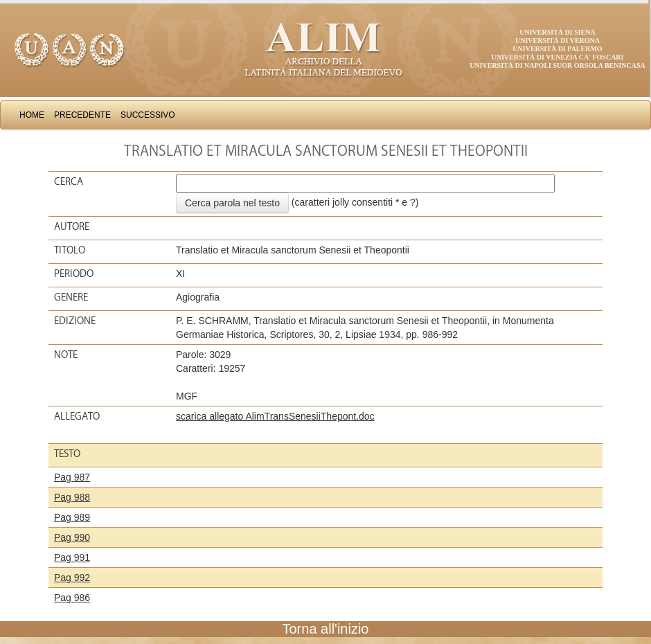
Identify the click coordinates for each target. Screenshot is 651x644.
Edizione (75, 321)
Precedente (82, 115)
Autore (72, 226)
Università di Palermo (557, 49)
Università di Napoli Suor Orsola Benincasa (558, 65)
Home (32, 115)
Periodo (74, 274)
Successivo (148, 115)
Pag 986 (72, 598)
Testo (67, 454)
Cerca (69, 181)
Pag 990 (72, 537)
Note (66, 355)
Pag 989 (72, 517)
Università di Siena (557, 32)
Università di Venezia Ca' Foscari (558, 57)
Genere (71, 297)
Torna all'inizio (326, 629)
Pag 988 (72, 497)
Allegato (77, 416)
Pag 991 (72, 557)
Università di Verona (558, 41)
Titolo (70, 250)
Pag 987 (72, 477)
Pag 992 (72, 578)
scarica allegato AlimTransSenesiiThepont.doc (275, 416)
